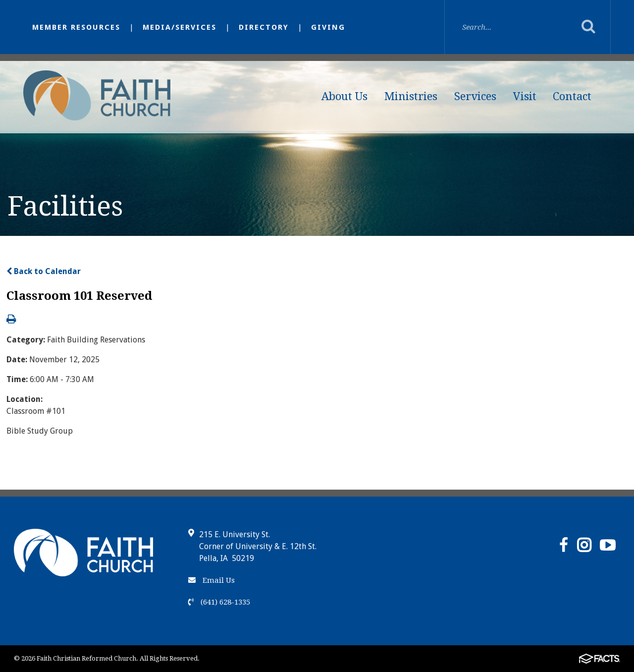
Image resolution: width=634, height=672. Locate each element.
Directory (264, 27)
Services (475, 96)
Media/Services (180, 27)
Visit (525, 96)
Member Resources (76, 27)
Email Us (211, 580)
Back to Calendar (44, 271)
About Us (344, 96)
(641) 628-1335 (219, 602)
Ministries (411, 96)
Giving (328, 27)
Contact (572, 96)
